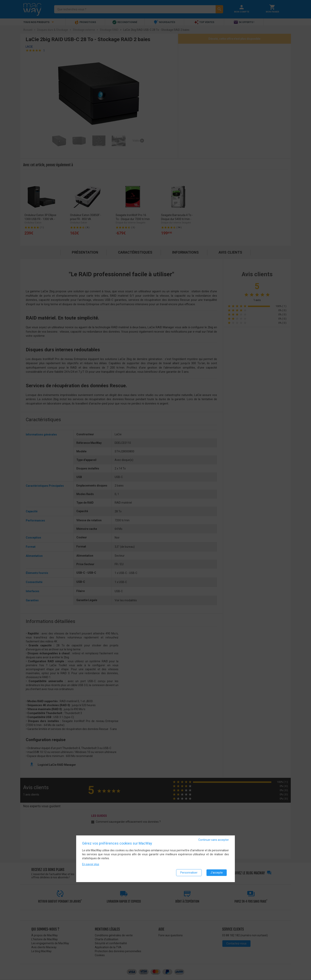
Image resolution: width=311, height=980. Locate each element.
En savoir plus (91, 864)
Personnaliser (189, 873)
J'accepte (217, 873)
